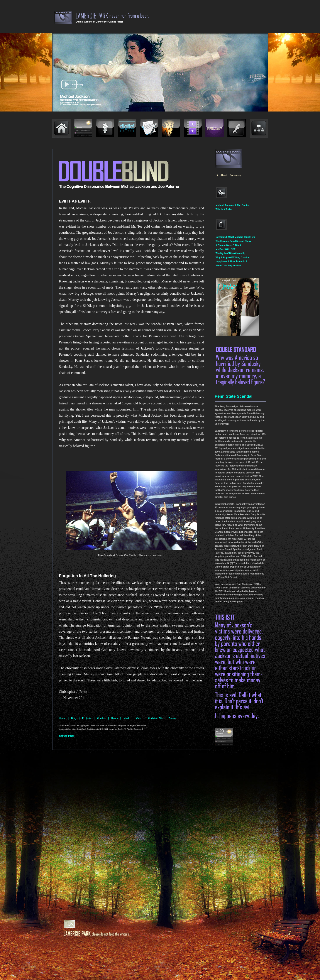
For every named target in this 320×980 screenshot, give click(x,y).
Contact (173, 718)
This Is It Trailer (224, 209)
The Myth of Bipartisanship (231, 253)
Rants (115, 718)
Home (62, 718)
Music (127, 718)
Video (139, 718)
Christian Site (156, 718)
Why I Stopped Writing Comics (233, 257)
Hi (217, 175)
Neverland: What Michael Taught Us (235, 237)
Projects (87, 718)
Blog (74, 718)
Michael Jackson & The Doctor (233, 205)
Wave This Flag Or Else (228, 265)
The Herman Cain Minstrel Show (233, 241)
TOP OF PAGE (67, 736)
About (224, 175)
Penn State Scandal (234, 396)
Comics (101, 718)
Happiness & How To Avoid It (232, 261)
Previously (236, 175)
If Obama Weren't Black (229, 245)
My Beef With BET (226, 249)
